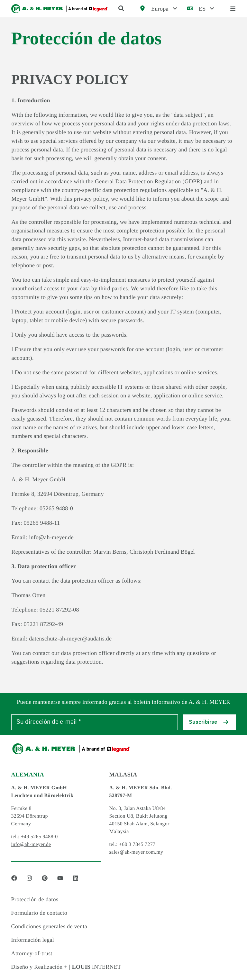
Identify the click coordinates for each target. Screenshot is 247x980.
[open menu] (233, 9)
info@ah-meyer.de (31, 844)
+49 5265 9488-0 (39, 837)
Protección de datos (35, 899)
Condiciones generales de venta (49, 926)
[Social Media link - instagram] (29, 878)
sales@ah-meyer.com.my (136, 852)
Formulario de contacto (39, 913)
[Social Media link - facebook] (14, 878)
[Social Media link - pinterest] (45, 878)
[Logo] (60, 9)
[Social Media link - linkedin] (76, 878)
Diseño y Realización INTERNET (66, 967)
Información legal (33, 940)
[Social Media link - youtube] (60, 878)
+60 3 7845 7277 (137, 844)
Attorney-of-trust (32, 953)
